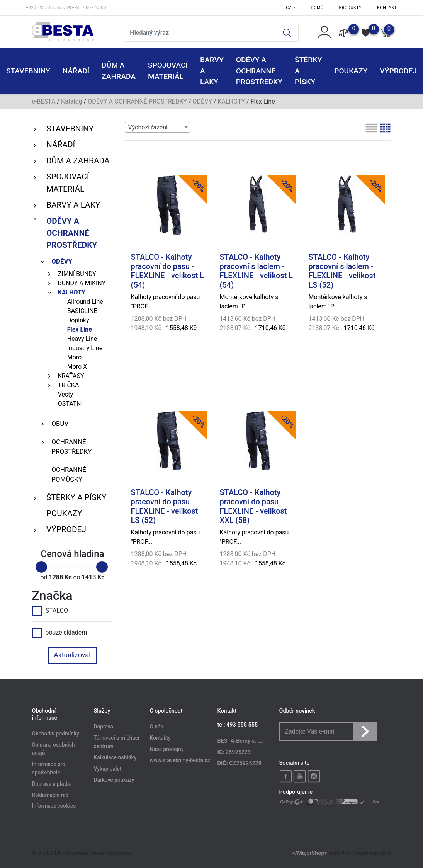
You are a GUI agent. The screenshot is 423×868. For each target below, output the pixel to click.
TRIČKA (69, 385)
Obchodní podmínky (56, 734)
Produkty (351, 8)
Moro (74, 357)
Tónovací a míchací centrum (117, 742)
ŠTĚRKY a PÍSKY (76, 497)
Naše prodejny (167, 749)
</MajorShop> (310, 853)
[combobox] (158, 127)
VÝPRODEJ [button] (398, 71)
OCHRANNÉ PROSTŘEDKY (72, 447)
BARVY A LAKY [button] (212, 71)
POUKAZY (351, 71)
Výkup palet (108, 769)
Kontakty (160, 738)
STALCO (50, 611)
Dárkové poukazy (114, 780)
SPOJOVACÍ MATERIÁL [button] (168, 71)
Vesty (65, 394)
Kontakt (387, 8)
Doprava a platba (52, 784)
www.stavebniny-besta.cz (180, 761)
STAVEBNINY (70, 129)
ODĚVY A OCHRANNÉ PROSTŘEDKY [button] (259, 71)
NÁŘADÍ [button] (76, 71)
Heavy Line (82, 339)
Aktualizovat (72, 655)
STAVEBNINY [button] (28, 71)
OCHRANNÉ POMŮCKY (69, 474)
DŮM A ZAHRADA (78, 161)
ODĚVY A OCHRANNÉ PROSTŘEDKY (137, 101)
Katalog (72, 101)
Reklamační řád (50, 795)
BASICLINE (82, 311)
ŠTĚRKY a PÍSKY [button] (308, 71)
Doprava (104, 727)
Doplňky (78, 320)
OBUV (60, 424)
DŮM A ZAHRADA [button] (119, 71)
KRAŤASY (71, 376)
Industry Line (85, 348)
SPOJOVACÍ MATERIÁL (68, 183)
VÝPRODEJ (66, 529)
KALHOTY (232, 101)
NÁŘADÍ (61, 145)
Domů (317, 8)
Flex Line (80, 329)
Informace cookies (54, 806)
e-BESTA (44, 101)
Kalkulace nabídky (115, 757)
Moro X (77, 367)
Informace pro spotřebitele (49, 769)
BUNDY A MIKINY (82, 283)
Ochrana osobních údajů (54, 749)
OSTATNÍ (70, 404)
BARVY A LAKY (73, 205)
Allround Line (85, 302)
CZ (289, 8)
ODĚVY (202, 101)
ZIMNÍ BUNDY (77, 274)
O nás (157, 727)
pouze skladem (60, 633)
